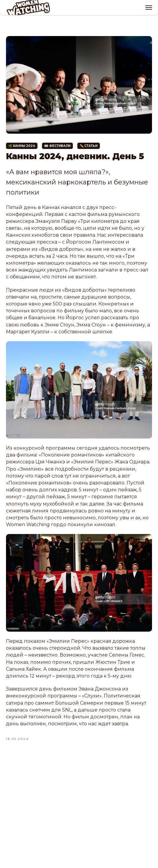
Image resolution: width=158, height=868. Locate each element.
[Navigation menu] (149, 8)
